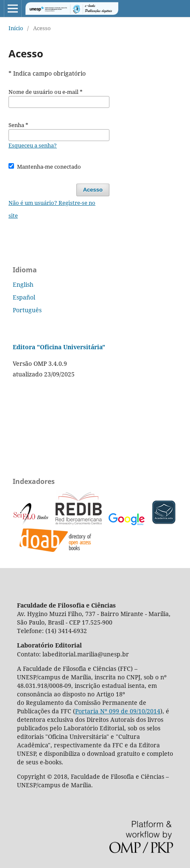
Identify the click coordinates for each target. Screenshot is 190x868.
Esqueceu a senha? (33, 145)
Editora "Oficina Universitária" (59, 347)
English (23, 284)
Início (16, 28)
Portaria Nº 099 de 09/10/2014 (118, 711)
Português (27, 310)
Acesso (93, 190)
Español (24, 297)
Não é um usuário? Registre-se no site (52, 209)
